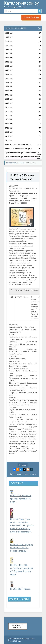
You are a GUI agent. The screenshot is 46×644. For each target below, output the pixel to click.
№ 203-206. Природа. (21, 589)
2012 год (23, 116)
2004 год (23, 83)
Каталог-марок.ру (23, 5)
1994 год (23, 41)
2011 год (23, 111)
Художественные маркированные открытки (23, 153)
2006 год (23, 91)
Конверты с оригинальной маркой (23, 149)
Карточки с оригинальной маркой (23, 144)
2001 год (23, 70)
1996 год (23, 50)
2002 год (23, 74)
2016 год (23, 132)
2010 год (23, 107)
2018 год (23, 140)
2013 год (23, 120)
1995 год (23, 45)
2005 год (23, 87)
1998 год (23, 58)
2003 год (23, 78)
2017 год (23, 136)
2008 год (23, 99)
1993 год (23, 37)
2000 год (23, 66)
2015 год (23, 128)
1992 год (23, 33)
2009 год (23, 103)
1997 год (23, 54)
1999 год (23, 62)
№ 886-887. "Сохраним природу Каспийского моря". (21, 499)
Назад (23, 465)
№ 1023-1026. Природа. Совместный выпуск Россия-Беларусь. (22, 548)
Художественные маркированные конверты (23, 157)
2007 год (23, 95)
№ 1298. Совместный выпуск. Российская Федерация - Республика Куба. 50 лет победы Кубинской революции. (22, 525)
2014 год (23, 124)
